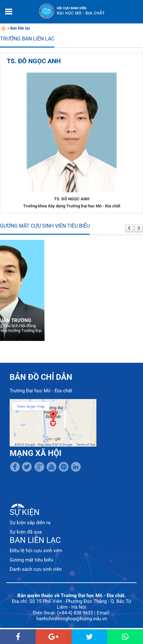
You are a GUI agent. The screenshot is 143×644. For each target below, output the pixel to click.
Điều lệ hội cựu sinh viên (36, 551)
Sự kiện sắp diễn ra (30, 523)
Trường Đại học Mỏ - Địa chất (41, 391)
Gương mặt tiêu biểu (31, 560)
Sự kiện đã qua (26, 532)
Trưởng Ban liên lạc (27, 39)
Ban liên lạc (20, 28)
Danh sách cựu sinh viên (36, 569)
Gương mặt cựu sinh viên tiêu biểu (45, 226)
